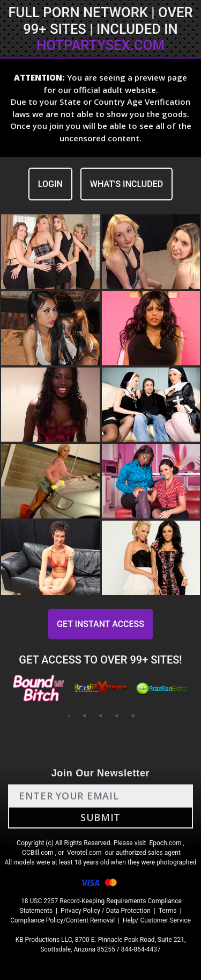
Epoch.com (165, 843)
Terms (168, 911)
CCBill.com (38, 853)
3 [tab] (101, 716)
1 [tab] (69, 716)
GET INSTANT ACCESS (100, 624)
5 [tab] (133, 716)
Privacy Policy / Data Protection (106, 911)
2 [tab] (85, 716)
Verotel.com (84, 853)
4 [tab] (117, 716)
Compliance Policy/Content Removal (62, 920)
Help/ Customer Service (157, 920)
